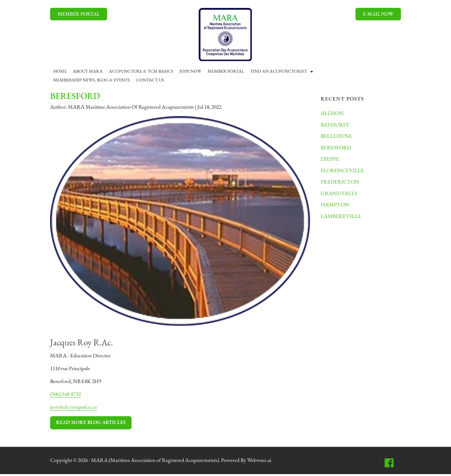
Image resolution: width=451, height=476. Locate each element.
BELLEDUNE (337, 138)
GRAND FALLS (340, 197)
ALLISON (333, 114)
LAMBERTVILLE (342, 220)
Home (60, 72)
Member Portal (226, 72)
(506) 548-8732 (68, 396)
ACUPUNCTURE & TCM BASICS (141, 72)
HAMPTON (336, 208)
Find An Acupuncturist (279, 72)
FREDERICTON (341, 185)
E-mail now (378, 14)
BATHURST (336, 126)
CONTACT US (150, 80)
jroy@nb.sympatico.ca (74, 409)
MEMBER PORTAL (79, 14)
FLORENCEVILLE (344, 173)
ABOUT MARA (88, 72)
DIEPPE (330, 161)
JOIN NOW (191, 72)
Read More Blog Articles (91, 424)
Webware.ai (269, 462)
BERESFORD (337, 149)
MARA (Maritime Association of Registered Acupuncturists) (161, 462)
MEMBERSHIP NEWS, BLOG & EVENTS (92, 80)
